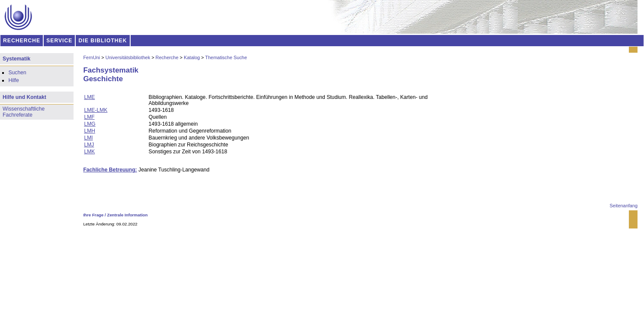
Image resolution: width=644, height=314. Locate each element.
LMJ (89, 145)
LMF (89, 117)
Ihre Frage (93, 215)
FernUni (91, 57)
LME (89, 97)
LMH (90, 131)
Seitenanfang (624, 206)
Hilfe (13, 80)
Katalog (192, 57)
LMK (89, 152)
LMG (90, 124)
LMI (88, 138)
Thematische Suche (226, 57)
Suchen (17, 73)
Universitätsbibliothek (128, 57)
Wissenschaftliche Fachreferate (24, 112)
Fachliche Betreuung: (110, 170)
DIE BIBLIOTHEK (103, 41)
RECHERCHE (22, 41)
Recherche (167, 57)
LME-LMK (96, 110)
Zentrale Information (128, 215)
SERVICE (59, 41)
